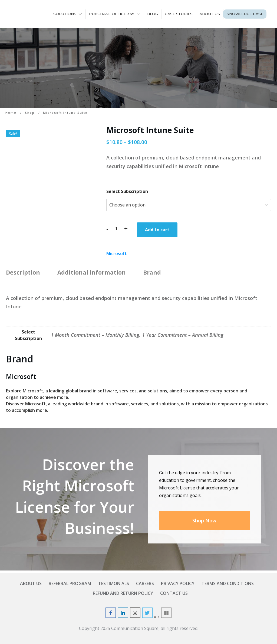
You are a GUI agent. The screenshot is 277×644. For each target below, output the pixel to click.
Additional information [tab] (92, 272)
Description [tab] (23, 272)
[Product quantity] (116, 229)
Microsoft (117, 253)
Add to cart (157, 230)
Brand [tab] (152, 272)
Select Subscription (127, 191)
